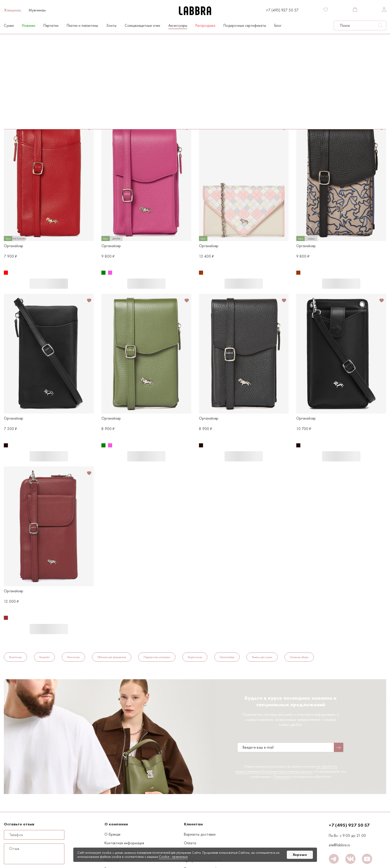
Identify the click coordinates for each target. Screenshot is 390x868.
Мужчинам (37, 10)
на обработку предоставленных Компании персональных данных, (286, 769)
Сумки (9, 26)
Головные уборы (299, 657)
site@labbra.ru (339, 845)
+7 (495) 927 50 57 (282, 10)
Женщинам (13, 10)
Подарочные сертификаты (245, 26)
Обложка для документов (112, 657)
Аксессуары (178, 26)
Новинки (29, 26)
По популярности (21, 70)
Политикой (282, 776)
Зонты (111, 26)
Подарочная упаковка (157, 657)
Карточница (195, 657)
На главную (11, 39)
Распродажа (205, 26)
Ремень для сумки (262, 657)
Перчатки (51, 26)
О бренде (112, 834)
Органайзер (14, 103)
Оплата (190, 843)
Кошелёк (44, 657)
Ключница (73, 657)
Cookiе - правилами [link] (173, 857)
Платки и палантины (82, 26)
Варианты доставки (200, 834)
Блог (278, 26)
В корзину (49, 284)
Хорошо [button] (300, 855)
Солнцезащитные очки (142, 26)
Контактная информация (124, 843)
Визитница (15, 657)
